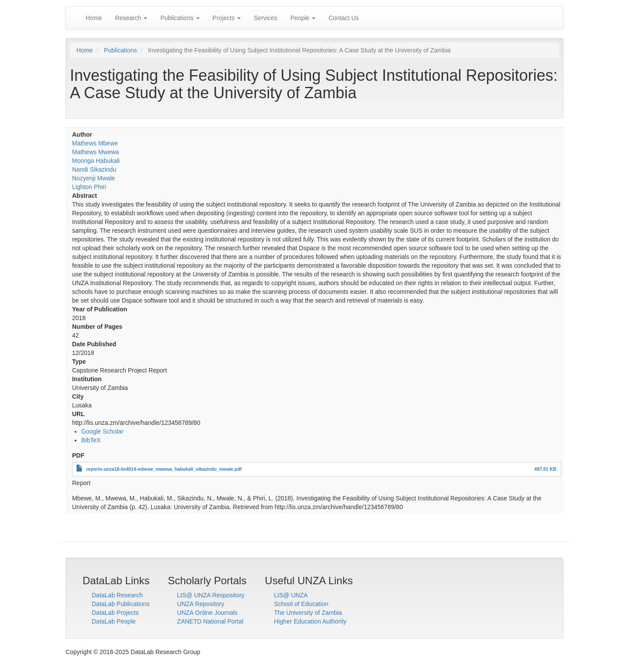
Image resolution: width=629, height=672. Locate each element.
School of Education (301, 604)
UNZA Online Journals (207, 613)
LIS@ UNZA (291, 595)
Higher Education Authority (310, 621)
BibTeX (91, 440)
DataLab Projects (115, 613)
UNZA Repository (200, 604)
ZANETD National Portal (210, 621)
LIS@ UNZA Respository (211, 595)
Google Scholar (102, 431)
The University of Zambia (308, 613)
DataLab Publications (121, 604)
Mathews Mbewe (95, 143)
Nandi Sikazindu (94, 169)
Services (266, 18)
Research (131, 18)
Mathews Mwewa (95, 152)
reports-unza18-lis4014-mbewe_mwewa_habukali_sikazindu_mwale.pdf (164, 469)
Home (94, 18)
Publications (180, 18)
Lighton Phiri (89, 187)
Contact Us (344, 18)
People (303, 18)
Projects (227, 18)
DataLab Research (117, 595)
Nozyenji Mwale (93, 178)
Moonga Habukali (96, 161)
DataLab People (114, 621)
